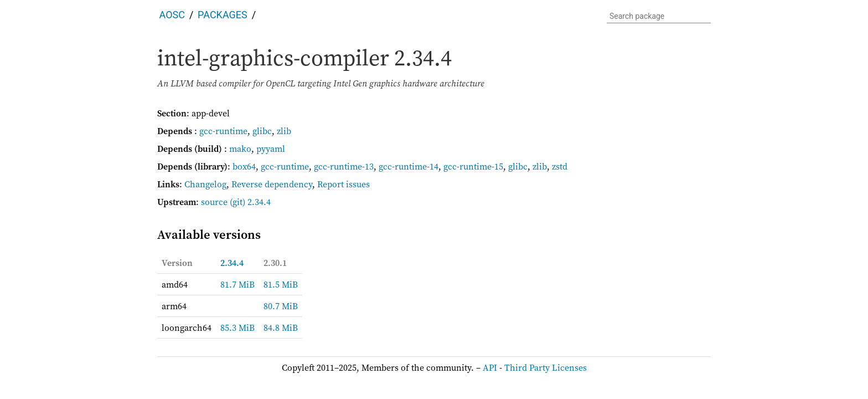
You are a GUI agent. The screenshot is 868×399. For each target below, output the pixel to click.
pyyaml (271, 149)
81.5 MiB (281, 284)
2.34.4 (232, 263)
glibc (262, 131)
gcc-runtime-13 (344, 166)
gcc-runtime (223, 131)
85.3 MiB (237, 328)
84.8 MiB (281, 328)
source (214, 202)
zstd (560, 166)
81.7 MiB (237, 284)
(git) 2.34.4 (250, 202)
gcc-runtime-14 (409, 166)
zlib (284, 131)
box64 (244, 166)
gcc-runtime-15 (473, 166)
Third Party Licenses (546, 367)
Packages (223, 15)
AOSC (172, 15)
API (490, 367)
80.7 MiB (281, 306)
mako (240, 149)
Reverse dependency (272, 184)
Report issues (343, 184)
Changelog (205, 184)
